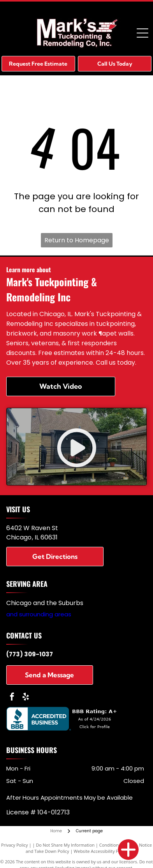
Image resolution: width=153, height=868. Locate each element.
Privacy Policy (15, 845)
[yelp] (26, 698)
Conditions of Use (117, 845)
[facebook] (12, 698)
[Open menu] (142, 33)
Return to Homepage (77, 240)
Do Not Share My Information (65, 845)
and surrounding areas (39, 614)
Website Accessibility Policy (100, 851)
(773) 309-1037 (30, 654)
